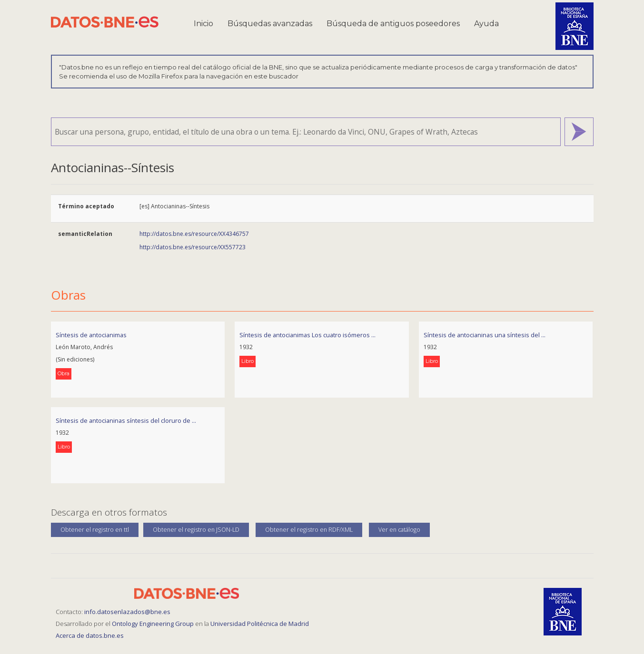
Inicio (203, 24)
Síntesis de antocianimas (91, 335)
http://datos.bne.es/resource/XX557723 (193, 247)
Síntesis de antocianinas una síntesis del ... (485, 335)
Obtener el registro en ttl (95, 530)
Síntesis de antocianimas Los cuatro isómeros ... (307, 335)
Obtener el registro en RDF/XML (309, 530)
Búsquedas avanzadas (270, 24)
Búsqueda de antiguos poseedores (393, 24)
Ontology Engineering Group (154, 624)
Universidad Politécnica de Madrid (260, 624)
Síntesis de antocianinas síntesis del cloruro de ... (126, 420)
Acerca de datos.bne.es (90, 635)
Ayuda (486, 24)
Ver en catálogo (399, 530)
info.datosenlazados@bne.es (127, 612)
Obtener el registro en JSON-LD (196, 530)
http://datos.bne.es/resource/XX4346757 (194, 234)
